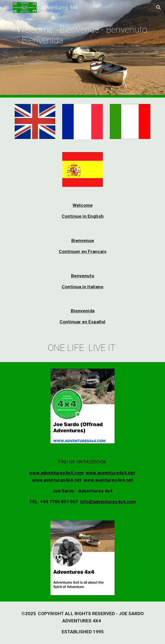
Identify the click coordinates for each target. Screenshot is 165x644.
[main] (82, 49)
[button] (6, 7)
